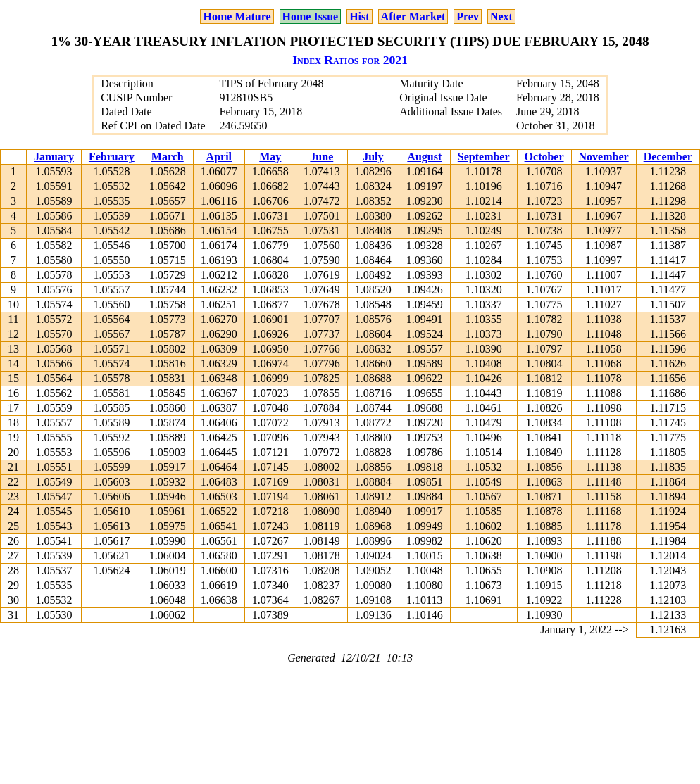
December (668, 157)
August (424, 157)
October (544, 157)
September (484, 157)
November (604, 157)
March (168, 157)
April (219, 157)
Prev (468, 17)
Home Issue (311, 17)
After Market (413, 17)
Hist (359, 17)
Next (501, 17)
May (270, 157)
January (54, 157)
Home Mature (237, 17)
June (321, 157)
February (112, 157)
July (373, 157)
